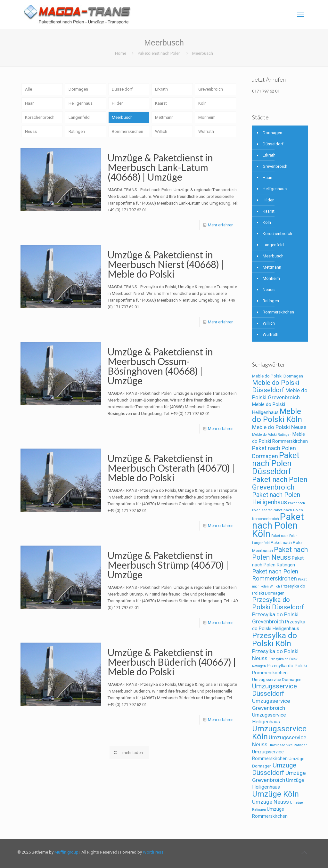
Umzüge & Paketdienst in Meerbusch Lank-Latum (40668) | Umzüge (160, 167)
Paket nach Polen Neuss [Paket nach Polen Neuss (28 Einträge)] (280, 553)
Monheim (207, 117)
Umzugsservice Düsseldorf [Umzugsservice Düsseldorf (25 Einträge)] (275, 690)
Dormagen (78, 89)
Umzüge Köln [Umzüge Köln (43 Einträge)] (275, 794)
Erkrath (161, 89)
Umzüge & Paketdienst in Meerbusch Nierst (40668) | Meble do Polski (166, 264)
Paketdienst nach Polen (159, 53)
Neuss (31, 131)
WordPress (153, 852)
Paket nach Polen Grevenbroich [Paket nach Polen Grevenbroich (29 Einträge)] (280, 483)
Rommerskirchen (127, 131)
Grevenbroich (211, 89)
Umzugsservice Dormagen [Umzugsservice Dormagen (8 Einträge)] (277, 680)
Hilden (118, 103)
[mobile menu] (300, 14)
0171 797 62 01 (266, 91)
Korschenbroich (40, 117)
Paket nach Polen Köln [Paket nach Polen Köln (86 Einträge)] (278, 525)
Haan (30, 103)
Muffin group (66, 852)
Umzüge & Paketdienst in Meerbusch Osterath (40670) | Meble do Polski (171, 468)
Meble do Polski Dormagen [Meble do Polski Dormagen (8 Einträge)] (278, 376)
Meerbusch (122, 117)
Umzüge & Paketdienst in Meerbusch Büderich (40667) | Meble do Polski (172, 662)
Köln (202, 103)
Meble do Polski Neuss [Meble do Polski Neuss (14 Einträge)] (279, 427)
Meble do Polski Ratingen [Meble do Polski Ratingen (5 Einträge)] (272, 435)
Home (121, 53)
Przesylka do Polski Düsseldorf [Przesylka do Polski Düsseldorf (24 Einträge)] (278, 603)
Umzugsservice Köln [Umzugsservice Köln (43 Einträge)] (279, 733)
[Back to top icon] (304, 853)
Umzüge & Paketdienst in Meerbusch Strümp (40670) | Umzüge (168, 565)
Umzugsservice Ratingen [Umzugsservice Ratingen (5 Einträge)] (288, 745)
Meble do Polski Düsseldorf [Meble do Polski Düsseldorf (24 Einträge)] (276, 386)
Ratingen (77, 131)
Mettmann (164, 117)
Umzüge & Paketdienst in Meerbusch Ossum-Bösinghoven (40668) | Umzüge (160, 366)
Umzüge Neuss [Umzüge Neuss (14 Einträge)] (271, 802)
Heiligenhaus (81, 103)
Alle (29, 89)
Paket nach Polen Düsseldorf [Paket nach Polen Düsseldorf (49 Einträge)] (276, 463)
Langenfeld (79, 117)
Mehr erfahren (221, 225)
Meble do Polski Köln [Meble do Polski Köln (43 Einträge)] (277, 415)
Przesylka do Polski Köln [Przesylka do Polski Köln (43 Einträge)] (275, 639)
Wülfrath (206, 131)
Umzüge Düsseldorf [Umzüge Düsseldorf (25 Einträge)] (274, 769)
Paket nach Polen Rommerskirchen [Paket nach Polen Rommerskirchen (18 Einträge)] (275, 575)
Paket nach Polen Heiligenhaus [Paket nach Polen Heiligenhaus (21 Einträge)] (276, 499)
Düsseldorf (122, 89)
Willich (161, 131)
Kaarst (161, 103)
